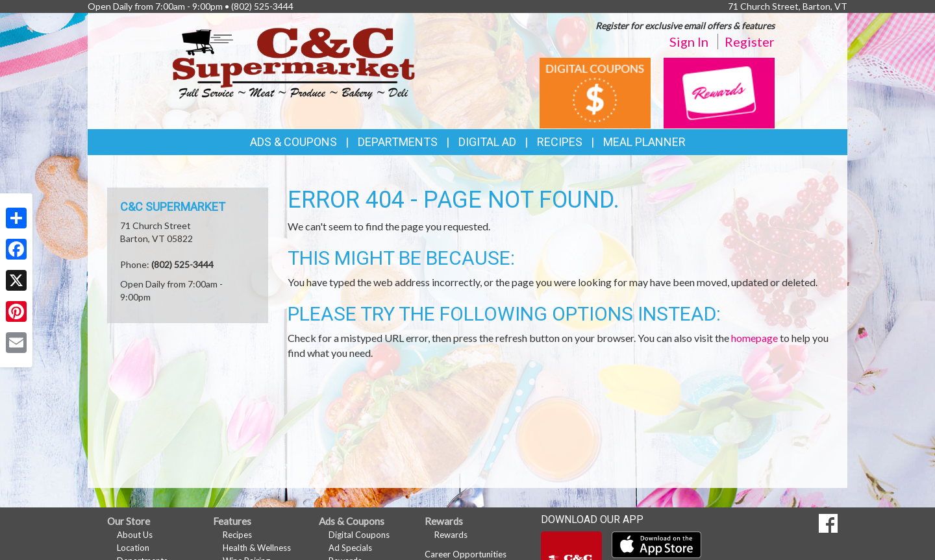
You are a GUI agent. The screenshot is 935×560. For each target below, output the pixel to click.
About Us (135, 535)
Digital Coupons (359, 535)
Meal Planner (644, 142)
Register (750, 42)
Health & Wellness (257, 548)
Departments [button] (398, 142)
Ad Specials (350, 548)
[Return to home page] (294, 62)
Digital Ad (487, 142)
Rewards (451, 535)
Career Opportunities (466, 554)
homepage (754, 338)
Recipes (560, 142)
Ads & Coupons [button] (293, 142)
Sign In (689, 42)
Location (133, 548)
